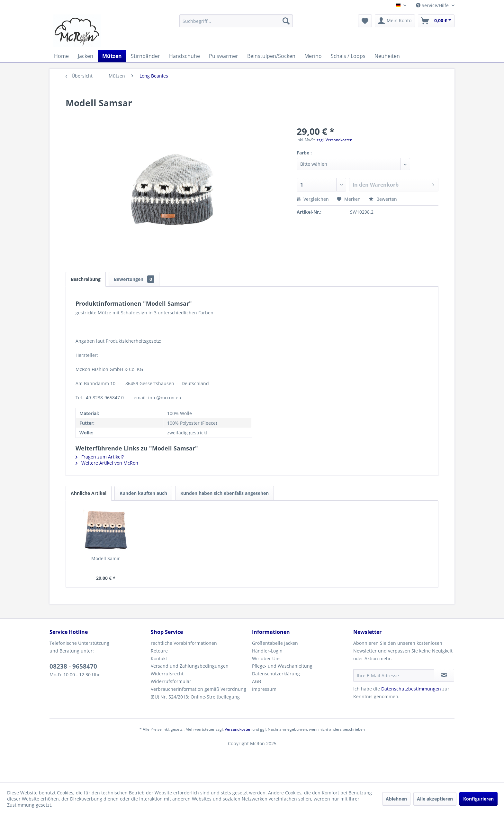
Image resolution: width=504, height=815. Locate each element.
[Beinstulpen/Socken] (271, 56)
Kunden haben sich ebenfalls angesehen (225, 493)
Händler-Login (267, 651)
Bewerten (383, 199)
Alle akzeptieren (435, 799)
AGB (256, 681)
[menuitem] (236, 21)
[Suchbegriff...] (236, 21)
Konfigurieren (478, 799)
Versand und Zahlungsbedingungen (190, 666)
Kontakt (159, 658)
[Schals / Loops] (348, 56)
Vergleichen (313, 199)
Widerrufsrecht (167, 674)
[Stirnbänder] (145, 56)
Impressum (264, 689)
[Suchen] (286, 21)
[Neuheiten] (387, 56)
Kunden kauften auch (143, 493)
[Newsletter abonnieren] (444, 675)
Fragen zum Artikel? (100, 457)
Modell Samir (106, 558)
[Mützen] (112, 56)
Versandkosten (238, 729)
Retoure (159, 651)
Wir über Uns (266, 658)
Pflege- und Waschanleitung (282, 666)
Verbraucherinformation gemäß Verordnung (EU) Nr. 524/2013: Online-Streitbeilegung (198, 693)
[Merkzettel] (365, 21)
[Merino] (313, 56)
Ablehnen (396, 799)
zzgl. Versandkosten (334, 140)
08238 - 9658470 (73, 666)
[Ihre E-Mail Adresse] (394, 675)
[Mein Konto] (395, 21)
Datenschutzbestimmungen (411, 689)
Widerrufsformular (171, 681)
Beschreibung (86, 279)
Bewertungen (134, 279)
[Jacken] (85, 56)
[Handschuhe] (184, 56)
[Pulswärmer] (224, 56)
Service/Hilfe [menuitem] (433, 5)
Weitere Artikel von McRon (107, 463)
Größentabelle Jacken (275, 643)
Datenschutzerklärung (276, 674)
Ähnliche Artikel (89, 493)
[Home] (61, 56)
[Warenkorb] (436, 21)
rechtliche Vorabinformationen (184, 643)
